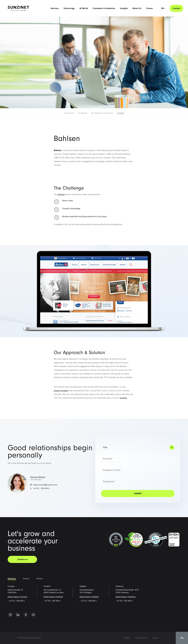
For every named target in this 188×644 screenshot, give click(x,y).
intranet (61, 194)
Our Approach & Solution (102, 113)
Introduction (69, 113)
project (57, 391)
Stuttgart (83, 586)
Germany (12, 579)
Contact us (22, 559)
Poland (40, 579)
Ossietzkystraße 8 (87, 590)
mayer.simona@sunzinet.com (44, 485)
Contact (176, 8)
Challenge (83, 113)
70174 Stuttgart (86, 593)
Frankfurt (47, 586)
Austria (26, 579)
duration (64, 391)
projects (123, 398)
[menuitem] (127, 638)
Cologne (11, 586)
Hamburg (119, 586)
